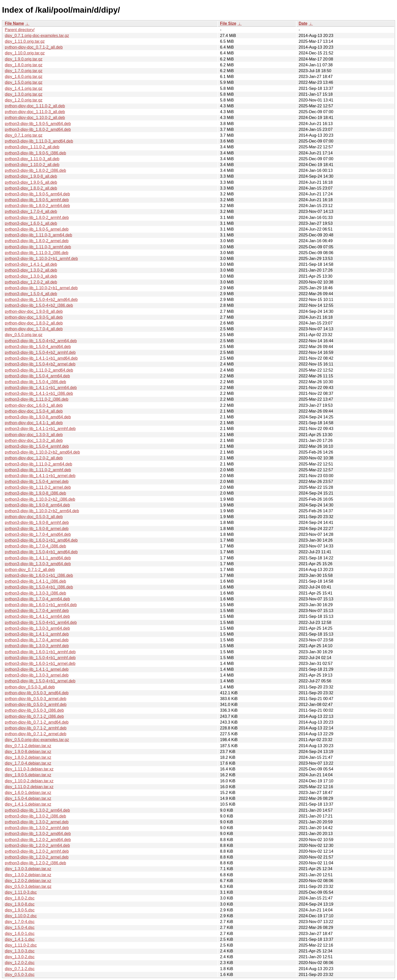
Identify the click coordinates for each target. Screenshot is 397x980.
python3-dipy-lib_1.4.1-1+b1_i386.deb (39, 393)
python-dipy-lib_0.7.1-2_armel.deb (36, 734)
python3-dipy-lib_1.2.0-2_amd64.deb (38, 840)
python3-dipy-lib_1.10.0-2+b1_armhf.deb (41, 259)
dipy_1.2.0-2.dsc (20, 963)
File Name (14, 23)
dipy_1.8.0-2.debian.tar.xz (28, 757)
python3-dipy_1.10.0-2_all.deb (32, 165)
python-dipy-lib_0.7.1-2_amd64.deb (37, 722)
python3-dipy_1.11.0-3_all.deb (32, 159)
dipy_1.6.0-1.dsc (20, 934)
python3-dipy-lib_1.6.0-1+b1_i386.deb (39, 575)
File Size (228, 23)
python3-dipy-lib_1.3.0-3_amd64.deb (38, 564)
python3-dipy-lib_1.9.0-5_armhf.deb (37, 200)
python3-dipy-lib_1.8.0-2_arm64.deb (37, 206)
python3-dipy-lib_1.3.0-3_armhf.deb (37, 646)
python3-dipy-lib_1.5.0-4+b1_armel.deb (40, 681)
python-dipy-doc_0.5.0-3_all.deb (34, 517)
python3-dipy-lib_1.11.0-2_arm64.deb (38, 464)
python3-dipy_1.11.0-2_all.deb (32, 147)
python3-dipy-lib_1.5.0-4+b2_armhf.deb (40, 352)
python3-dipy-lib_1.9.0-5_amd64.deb (38, 124)
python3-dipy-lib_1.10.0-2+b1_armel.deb (41, 288)
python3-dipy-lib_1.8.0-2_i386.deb (35, 170)
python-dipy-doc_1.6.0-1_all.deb (34, 405)
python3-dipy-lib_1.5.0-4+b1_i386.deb (39, 587)
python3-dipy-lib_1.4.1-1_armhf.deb (37, 634)
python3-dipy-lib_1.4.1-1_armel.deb (37, 669)
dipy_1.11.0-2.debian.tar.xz (29, 787)
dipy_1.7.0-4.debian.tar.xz (28, 763)
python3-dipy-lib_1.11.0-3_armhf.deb (38, 247)
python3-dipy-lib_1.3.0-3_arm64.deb (37, 628)
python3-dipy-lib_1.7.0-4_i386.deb (35, 546)
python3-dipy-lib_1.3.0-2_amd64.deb (38, 834)
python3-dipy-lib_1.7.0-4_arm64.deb (37, 599)
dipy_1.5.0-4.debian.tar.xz (28, 798)
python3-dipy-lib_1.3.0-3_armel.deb (37, 675)
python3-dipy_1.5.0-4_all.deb (31, 294)
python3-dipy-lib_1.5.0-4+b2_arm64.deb (41, 341)
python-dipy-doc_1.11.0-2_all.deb (35, 106)
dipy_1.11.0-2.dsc (21, 945)
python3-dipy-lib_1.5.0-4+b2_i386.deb (39, 305)
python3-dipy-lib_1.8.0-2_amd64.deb (38, 129)
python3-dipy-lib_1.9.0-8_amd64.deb (38, 417)
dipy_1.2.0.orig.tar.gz (24, 100)
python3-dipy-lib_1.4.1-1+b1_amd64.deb (41, 358)
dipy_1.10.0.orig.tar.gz (25, 53)
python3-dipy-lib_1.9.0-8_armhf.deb (37, 523)
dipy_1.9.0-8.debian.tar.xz (28, 752)
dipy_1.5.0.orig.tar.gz (24, 82)
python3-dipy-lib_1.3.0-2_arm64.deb (37, 810)
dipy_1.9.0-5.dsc (20, 910)
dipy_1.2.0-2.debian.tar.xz (28, 881)
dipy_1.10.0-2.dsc (21, 916)
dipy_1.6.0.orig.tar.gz (24, 77)
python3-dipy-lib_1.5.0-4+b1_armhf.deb (40, 658)
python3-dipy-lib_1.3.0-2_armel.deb (37, 822)
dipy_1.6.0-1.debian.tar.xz (28, 793)
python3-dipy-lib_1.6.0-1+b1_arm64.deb (41, 605)
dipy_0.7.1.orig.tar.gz (24, 135)
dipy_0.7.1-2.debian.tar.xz (28, 746)
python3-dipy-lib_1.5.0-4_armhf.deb (37, 446)
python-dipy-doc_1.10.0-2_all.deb (35, 118)
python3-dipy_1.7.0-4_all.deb (31, 211)
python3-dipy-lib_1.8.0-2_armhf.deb (37, 218)
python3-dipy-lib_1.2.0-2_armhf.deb (37, 851)
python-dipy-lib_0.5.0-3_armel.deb (36, 699)
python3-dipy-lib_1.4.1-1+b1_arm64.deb (41, 388)
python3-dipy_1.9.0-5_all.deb (31, 182)
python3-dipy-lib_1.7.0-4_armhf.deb (37, 611)
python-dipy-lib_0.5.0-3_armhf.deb (36, 705)
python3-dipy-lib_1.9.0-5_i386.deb (35, 153)
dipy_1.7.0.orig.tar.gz (24, 71)
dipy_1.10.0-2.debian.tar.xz (29, 781)
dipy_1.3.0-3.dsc (20, 951)
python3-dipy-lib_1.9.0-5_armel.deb (37, 229)
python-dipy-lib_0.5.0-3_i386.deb (34, 710)
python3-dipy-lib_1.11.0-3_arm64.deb (38, 235)
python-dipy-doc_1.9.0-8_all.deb (34, 311)
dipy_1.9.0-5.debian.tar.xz (28, 775)
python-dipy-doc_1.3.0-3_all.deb (34, 435)
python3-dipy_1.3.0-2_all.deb (31, 270)
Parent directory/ (20, 30)
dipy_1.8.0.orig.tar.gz (24, 65)
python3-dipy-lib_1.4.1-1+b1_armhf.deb (40, 429)
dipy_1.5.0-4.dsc (20, 927)
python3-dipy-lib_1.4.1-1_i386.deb (35, 581)
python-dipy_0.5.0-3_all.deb (30, 687)
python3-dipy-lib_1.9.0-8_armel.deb (37, 529)
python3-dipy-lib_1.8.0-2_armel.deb (37, 241)
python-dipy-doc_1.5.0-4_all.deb (34, 411)
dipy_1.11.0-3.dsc (21, 892)
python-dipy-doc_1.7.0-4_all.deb (34, 329)
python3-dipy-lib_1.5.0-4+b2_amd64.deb (41, 300)
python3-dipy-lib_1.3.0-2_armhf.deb (37, 828)
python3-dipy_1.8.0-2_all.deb (31, 188)
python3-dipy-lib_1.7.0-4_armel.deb (37, 640)
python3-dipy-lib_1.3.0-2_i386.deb (35, 816)
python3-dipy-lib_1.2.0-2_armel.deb (37, 857)
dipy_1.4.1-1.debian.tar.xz (28, 804)
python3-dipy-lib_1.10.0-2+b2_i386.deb (40, 499)
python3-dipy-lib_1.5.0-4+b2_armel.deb (40, 364)
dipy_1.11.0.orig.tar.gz (25, 41)
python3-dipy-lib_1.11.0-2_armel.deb (38, 487)
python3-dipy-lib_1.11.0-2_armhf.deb (38, 470)
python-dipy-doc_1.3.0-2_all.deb (34, 441)
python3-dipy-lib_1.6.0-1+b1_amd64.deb (41, 540)
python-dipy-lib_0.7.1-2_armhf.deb (36, 728)
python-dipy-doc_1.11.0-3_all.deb (35, 112)
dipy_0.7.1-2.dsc (20, 969)
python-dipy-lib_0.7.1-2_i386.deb (34, 716)
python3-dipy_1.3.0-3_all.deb (31, 276)
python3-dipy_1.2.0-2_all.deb (31, 282)
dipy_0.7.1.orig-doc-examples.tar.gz (37, 36)
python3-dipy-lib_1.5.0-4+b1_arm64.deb (41, 622)
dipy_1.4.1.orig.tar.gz (24, 88)
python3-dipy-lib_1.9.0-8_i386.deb (35, 493)
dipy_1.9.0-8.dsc (20, 904)
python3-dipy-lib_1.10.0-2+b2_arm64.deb (42, 511)
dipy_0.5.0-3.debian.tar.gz (28, 886)
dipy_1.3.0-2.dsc (20, 957)
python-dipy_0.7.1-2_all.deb (30, 570)
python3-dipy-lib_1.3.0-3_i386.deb (35, 593)
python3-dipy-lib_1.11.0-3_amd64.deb (39, 141)
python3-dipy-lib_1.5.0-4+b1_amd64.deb (41, 552)
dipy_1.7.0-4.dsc (20, 922)
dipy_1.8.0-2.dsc (20, 898)
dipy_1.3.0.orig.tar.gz (24, 94)
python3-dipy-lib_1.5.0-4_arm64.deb (37, 376)
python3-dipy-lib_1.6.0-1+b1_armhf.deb (40, 652)
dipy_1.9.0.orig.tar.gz (24, 59)
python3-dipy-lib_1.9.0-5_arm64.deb (37, 194)
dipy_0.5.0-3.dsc (20, 975)
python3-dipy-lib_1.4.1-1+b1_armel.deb (40, 476)
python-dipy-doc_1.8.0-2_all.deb (34, 323)
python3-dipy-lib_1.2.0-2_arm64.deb (37, 845)
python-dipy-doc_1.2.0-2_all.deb (34, 458)
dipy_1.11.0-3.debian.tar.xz (29, 769)
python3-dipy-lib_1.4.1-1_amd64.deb (38, 558)
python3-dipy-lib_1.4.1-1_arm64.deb (37, 616)
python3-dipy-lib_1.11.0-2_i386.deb (37, 399)
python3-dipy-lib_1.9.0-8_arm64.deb (37, 505)
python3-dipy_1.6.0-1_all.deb (31, 223)
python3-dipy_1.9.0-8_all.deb (31, 176)
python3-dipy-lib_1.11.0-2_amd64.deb (39, 370)
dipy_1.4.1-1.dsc (20, 939)
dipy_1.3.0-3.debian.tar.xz (28, 869)
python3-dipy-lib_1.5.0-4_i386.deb (35, 382)
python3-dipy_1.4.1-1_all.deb (31, 264)
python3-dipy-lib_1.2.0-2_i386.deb (35, 863)
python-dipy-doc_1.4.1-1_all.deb (34, 423)
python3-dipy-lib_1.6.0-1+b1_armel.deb (40, 663)
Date (303, 23)
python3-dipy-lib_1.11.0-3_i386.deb (37, 253)
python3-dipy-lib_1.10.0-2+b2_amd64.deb (42, 452)
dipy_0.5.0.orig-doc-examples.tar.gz (37, 740)
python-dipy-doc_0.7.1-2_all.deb (34, 47)
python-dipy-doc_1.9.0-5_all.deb (34, 317)
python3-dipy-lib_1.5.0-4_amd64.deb (38, 347)
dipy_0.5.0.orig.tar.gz (24, 335)
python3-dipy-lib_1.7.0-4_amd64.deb (38, 534)
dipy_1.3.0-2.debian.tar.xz (28, 875)
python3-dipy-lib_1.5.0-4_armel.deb (37, 482)
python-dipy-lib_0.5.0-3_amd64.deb (37, 693)
